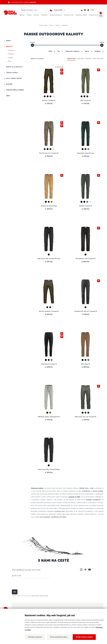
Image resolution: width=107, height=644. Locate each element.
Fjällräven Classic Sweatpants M (49, 417)
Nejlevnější (81, 59)
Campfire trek (69, 15)
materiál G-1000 (74, 497)
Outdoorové (11, 50)
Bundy (8, 41)
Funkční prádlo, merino (15, 90)
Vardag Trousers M (85, 206)
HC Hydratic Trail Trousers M (86, 259)
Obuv (8, 96)
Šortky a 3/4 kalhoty (14, 67)
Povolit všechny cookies (84, 637)
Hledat (46, 10)
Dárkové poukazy (56, 15)
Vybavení (44, 15)
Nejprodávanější (98, 59)
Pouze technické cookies (59, 637)
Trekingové (11, 54)
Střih (50, 51)
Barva (87, 51)
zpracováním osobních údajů (40, 596)
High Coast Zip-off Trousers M (85, 417)
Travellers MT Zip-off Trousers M (85, 311)
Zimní (10, 61)
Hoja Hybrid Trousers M (49, 364)
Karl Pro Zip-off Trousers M (49, 153)
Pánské (29, 15)
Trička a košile (12, 73)
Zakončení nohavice (73, 51)
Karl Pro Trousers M (49, 100)
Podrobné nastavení (35, 637)
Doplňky (9, 84)
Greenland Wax (60, 511)
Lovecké (10, 58)
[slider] (32, 45)
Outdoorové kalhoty (37, 488)
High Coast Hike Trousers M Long (49, 259)
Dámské (36, 15)
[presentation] (27, 584)
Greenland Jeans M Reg (49, 206)
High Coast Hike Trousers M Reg (49, 469)
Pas (59, 51)
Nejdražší (88, 59)
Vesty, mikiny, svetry (14, 78)
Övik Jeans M (85, 364)
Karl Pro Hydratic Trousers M (49, 311)
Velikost (98, 51)
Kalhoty (9, 46)
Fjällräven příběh (81, 15)
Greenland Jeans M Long (86, 153)
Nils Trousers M (86, 100)
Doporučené (71, 59)
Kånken (22, 15)
